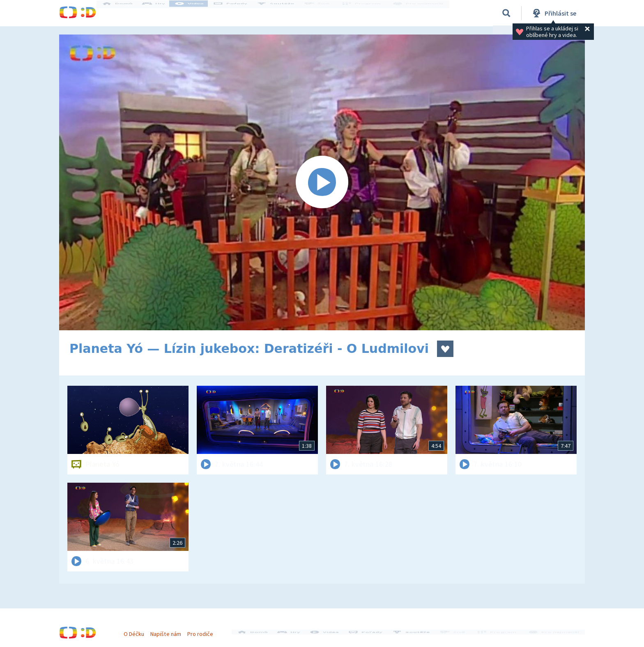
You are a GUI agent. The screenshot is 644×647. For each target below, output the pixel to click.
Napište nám (170, 630)
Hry (162, 13)
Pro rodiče (204, 630)
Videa (197, 13)
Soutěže (283, 13)
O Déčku (138, 630)
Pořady (238, 13)
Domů (125, 13)
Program (366, 13)
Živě (324, 13)
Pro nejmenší (420, 13)
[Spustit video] (322, 182)
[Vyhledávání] (506, 13)
